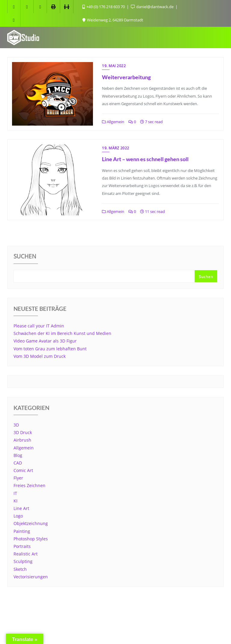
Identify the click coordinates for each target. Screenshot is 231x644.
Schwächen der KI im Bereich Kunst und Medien (62, 333)
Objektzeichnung (31, 523)
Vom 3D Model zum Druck (40, 356)
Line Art (21, 508)
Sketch (20, 569)
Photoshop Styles (31, 539)
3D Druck (23, 432)
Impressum (71, 619)
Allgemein (113, 122)
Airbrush (22, 440)
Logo (18, 516)
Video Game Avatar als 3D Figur (45, 341)
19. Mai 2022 (114, 66)
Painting (22, 531)
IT (15, 493)
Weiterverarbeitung (126, 77)
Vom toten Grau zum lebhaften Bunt (50, 349)
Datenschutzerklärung (147, 619)
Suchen (25, 257)
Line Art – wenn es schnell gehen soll (145, 159)
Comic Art (23, 470)
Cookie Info (104, 619)
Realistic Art (26, 554)
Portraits (22, 546)
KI (15, 501)
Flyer (18, 478)
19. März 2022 (116, 148)
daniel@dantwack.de (153, 7)
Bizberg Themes (204, 631)
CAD (18, 463)
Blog (18, 455)
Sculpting (23, 561)
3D (16, 425)
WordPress (146, 631)
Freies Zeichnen (29, 485)
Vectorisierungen (31, 577)
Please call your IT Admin (39, 326)
